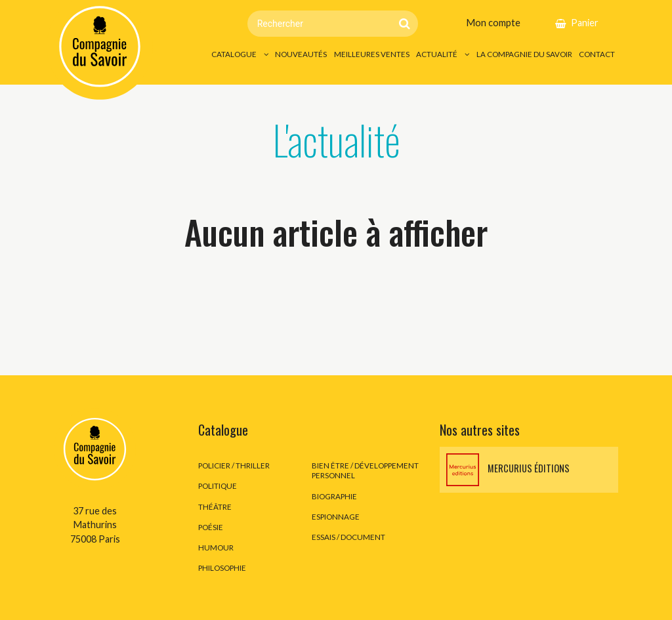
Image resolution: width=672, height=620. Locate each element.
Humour (216, 548)
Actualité (437, 54)
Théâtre (215, 507)
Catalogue (234, 54)
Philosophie (222, 568)
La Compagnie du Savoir (524, 54)
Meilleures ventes (372, 54)
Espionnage (336, 517)
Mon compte (493, 23)
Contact (597, 54)
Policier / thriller (234, 465)
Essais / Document (348, 537)
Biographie (334, 496)
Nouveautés (301, 54)
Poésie (211, 527)
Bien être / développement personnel (365, 470)
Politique (218, 486)
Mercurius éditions (508, 470)
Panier (585, 23)
